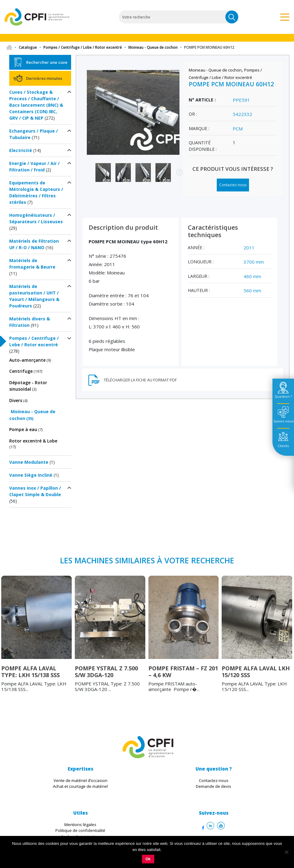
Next (176, 175)
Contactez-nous (233, 185)
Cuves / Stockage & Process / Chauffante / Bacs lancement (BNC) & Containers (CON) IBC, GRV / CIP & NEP (36, 105)
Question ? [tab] (283, 396)
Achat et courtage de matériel (80, 786)
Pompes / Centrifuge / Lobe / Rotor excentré (83, 47)
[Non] (286, 852)
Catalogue (28, 47)
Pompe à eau (23, 429)
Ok (148, 859)
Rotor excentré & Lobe (33, 441)
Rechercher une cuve (47, 62)
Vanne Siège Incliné (31, 475)
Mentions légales (80, 825)
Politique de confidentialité (80, 830)
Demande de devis (213, 786)
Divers (16, 400)
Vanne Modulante (29, 462)
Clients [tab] (283, 446)
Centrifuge (21, 371)
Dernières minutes (44, 78)
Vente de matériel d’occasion (81, 780)
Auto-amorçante (27, 360)
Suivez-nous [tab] (283, 421)
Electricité (21, 150)
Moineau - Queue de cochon (153, 47)
